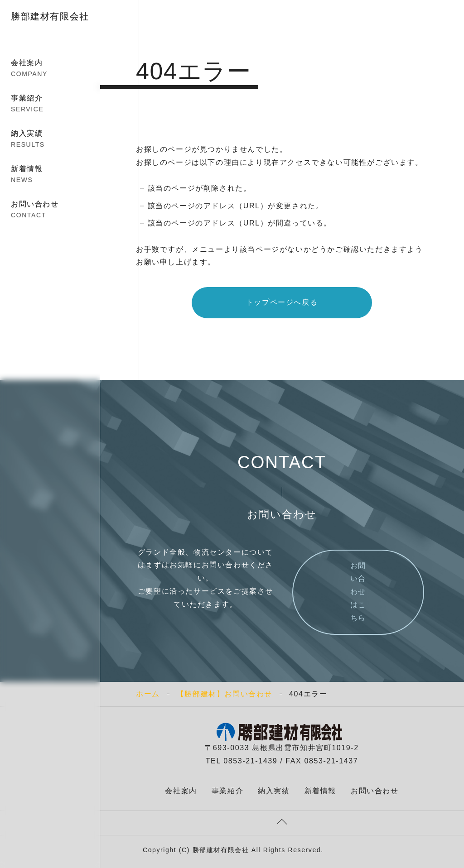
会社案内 (50, 69)
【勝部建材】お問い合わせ (225, 694)
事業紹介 (50, 104)
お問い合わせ (50, 210)
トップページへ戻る (282, 302)
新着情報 (50, 175)
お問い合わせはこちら (358, 592)
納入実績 (50, 139)
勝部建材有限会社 (50, 16)
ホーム (148, 694)
